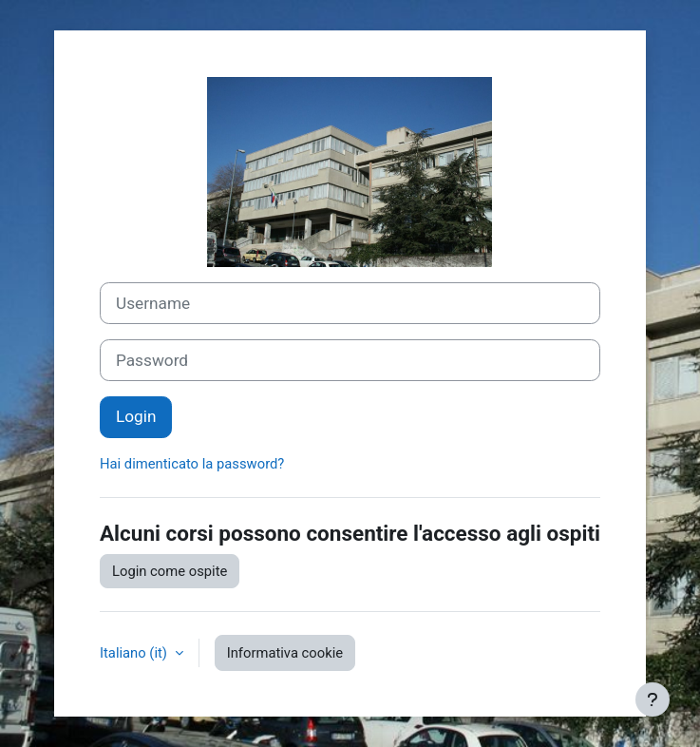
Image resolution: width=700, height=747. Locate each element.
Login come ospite (170, 571)
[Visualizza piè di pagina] (653, 699)
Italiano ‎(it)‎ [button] (135, 653)
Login (136, 416)
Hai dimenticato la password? (192, 464)
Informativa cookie (285, 653)
